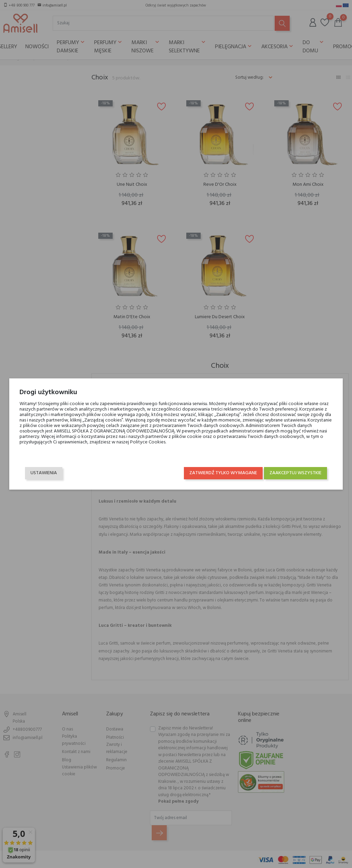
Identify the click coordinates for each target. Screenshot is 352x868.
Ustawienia (43, 470)
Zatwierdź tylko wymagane (224, 470)
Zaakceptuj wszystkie (296, 470)
